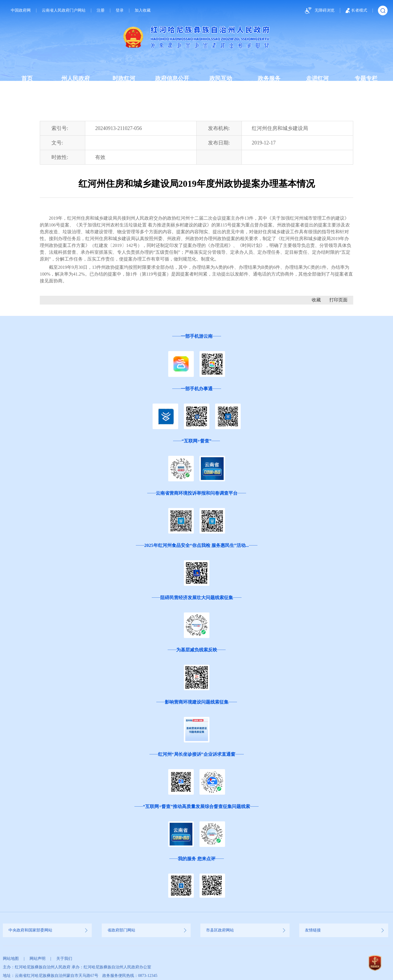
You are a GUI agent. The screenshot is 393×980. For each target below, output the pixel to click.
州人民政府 (76, 78)
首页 (27, 78)
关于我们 (64, 959)
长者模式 (356, 11)
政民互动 (221, 78)
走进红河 (317, 78)
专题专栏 (366, 78)
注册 (101, 11)
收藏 (316, 300)
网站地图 (11, 959)
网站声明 (38, 959)
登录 (120, 11)
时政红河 (124, 78)
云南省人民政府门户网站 (64, 11)
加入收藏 (143, 11)
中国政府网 (21, 11)
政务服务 (269, 78)
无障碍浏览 (319, 11)
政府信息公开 (172, 78)
